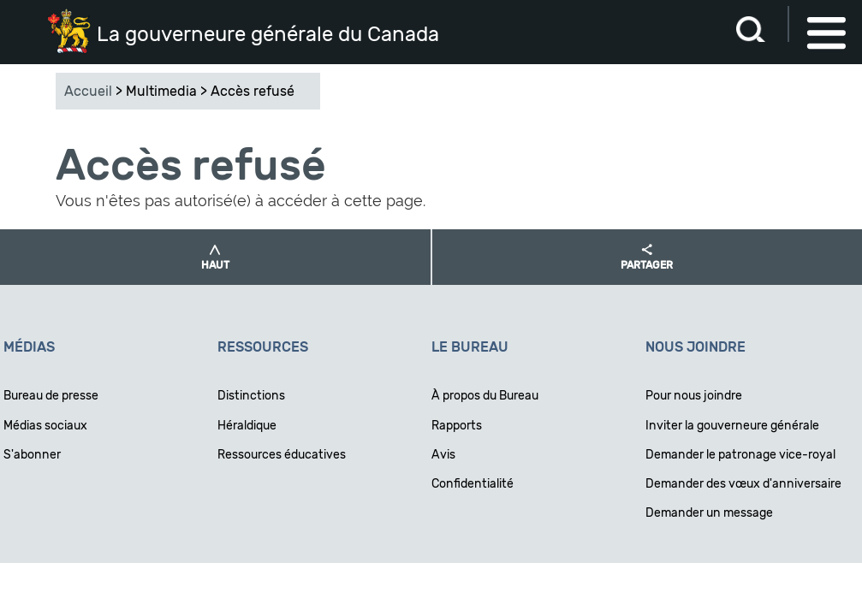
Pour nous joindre (694, 396)
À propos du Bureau (485, 396)
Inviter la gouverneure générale (732, 426)
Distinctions (251, 396)
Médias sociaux (45, 426)
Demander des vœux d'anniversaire (743, 484)
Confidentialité (473, 484)
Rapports (457, 426)
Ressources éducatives (282, 455)
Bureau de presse (51, 396)
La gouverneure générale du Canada (268, 34)
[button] (215, 257)
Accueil (88, 91)
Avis (443, 455)
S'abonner (32, 455)
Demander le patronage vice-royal (740, 455)
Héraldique (247, 426)
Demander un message (709, 513)
